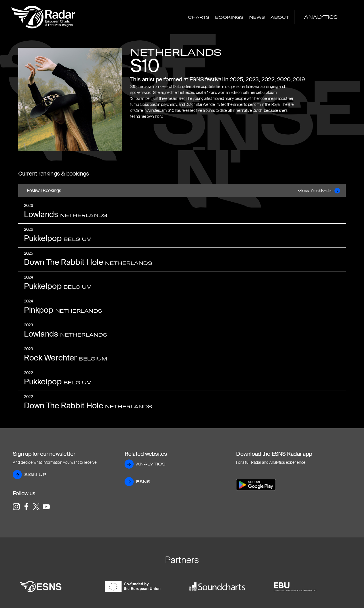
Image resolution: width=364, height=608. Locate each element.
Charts (199, 17)
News (257, 17)
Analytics (321, 17)
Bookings (229, 17)
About (280, 17)
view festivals (319, 191)
